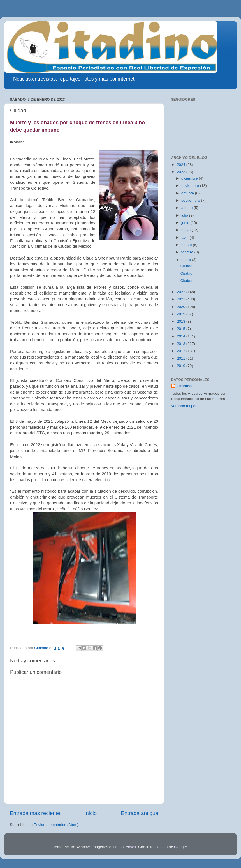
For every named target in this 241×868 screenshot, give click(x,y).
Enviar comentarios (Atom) (56, 825)
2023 (182, 172)
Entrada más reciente (35, 813)
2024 (182, 165)
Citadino (184, 386)
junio (186, 223)
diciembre (190, 178)
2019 (182, 314)
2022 (182, 292)
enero (187, 260)
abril (185, 237)
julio (185, 215)
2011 (182, 358)
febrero (188, 252)
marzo (187, 245)
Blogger (180, 847)
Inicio (91, 813)
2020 (182, 307)
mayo (186, 230)
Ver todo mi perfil (185, 406)
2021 (182, 299)
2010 (182, 366)
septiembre (191, 200)
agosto (187, 208)
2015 (182, 329)
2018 (182, 321)
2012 (182, 351)
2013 (182, 344)
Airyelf (131, 847)
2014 (182, 336)
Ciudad (186, 266)
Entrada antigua (140, 813)
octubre (188, 193)
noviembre (191, 186)
